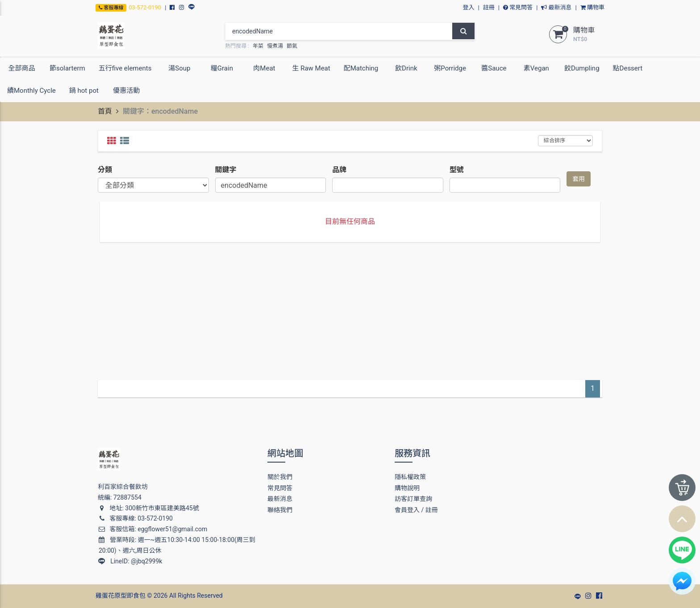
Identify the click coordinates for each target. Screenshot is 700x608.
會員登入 (407, 510)
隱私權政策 (410, 477)
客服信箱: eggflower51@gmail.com (152, 529)
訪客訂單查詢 (413, 499)
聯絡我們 (280, 510)
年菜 (258, 46)
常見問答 (518, 7)
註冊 (489, 7)
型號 (457, 170)
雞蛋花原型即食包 (121, 596)
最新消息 (556, 7)
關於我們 (280, 477)
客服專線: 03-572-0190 (135, 518)
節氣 (292, 46)
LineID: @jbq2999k (130, 561)
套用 (579, 179)
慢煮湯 (275, 46)
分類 (105, 170)
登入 (469, 7)
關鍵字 (226, 170)
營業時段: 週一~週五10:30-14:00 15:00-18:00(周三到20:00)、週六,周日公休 (177, 545)
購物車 (592, 7)
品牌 (339, 170)
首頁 (105, 111)
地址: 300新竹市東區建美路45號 (148, 508)
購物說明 (407, 488)
